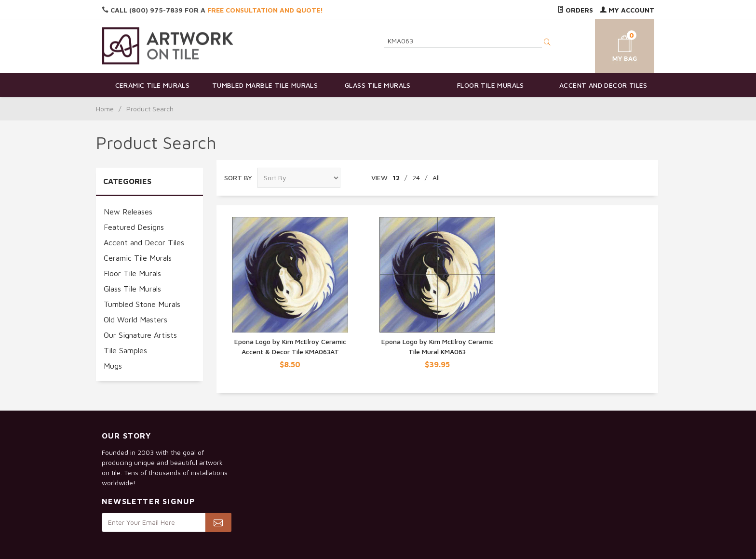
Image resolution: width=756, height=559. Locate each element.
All (436, 178)
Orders (575, 10)
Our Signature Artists (140, 335)
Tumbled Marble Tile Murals (265, 85)
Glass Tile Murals (378, 85)
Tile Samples (125, 350)
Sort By (238, 178)
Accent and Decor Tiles (603, 85)
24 (416, 178)
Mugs (113, 366)
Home (105, 109)
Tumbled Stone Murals (142, 304)
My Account (627, 10)
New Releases (128, 212)
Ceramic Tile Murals (153, 85)
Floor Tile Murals (491, 85)
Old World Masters (135, 319)
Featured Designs (134, 227)
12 (396, 178)
